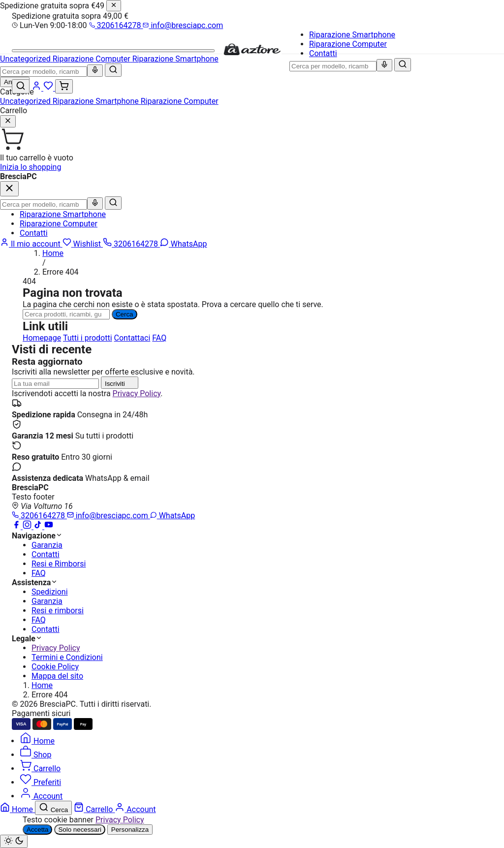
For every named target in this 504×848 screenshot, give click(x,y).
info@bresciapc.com (183, 25)
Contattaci (132, 338)
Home (53, 253)
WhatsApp (173, 516)
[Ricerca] (66, 314)
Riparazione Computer (348, 44)
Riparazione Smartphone (352, 35)
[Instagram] (28, 526)
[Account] (37, 88)
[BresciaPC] (252, 53)
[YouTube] (49, 526)
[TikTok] (39, 526)
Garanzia (47, 545)
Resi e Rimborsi (59, 564)
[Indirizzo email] (55, 384)
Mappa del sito (57, 676)
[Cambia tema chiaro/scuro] (14, 841)
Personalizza (130, 830)
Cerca (125, 314)
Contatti (323, 53)
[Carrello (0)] (64, 86)
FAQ (159, 338)
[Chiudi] (114, 6)
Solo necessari (79, 830)
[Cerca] (403, 65)
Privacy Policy (137, 393)
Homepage (42, 338)
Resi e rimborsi (58, 611)
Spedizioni (50, 592)
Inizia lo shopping (31, 167)
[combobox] (333, 66)
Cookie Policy (55, 667)
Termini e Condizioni (67, 657)
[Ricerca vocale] (384, 65)
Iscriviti (120, 383)
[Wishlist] (49, 88)
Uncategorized (26, 101)
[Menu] (113, 51)
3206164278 (116, 25)
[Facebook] (17, 526)
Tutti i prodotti (88, 338)
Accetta (37, 830)
